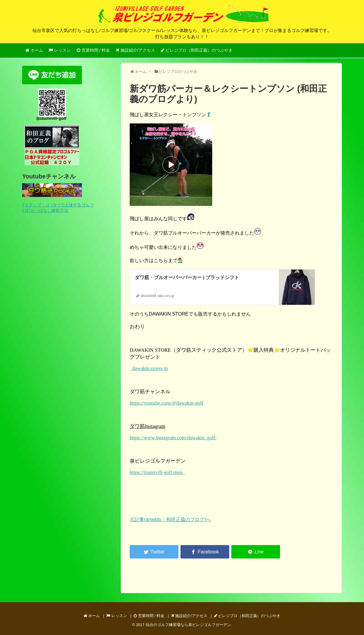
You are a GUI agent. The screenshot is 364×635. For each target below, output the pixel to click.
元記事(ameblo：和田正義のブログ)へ (170, 520)
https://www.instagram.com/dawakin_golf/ (173, 438)
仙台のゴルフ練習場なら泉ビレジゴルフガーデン (188, 625)
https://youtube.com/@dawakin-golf (167, 403)
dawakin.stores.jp (149, 368)
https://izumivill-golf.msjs (157, 472)
